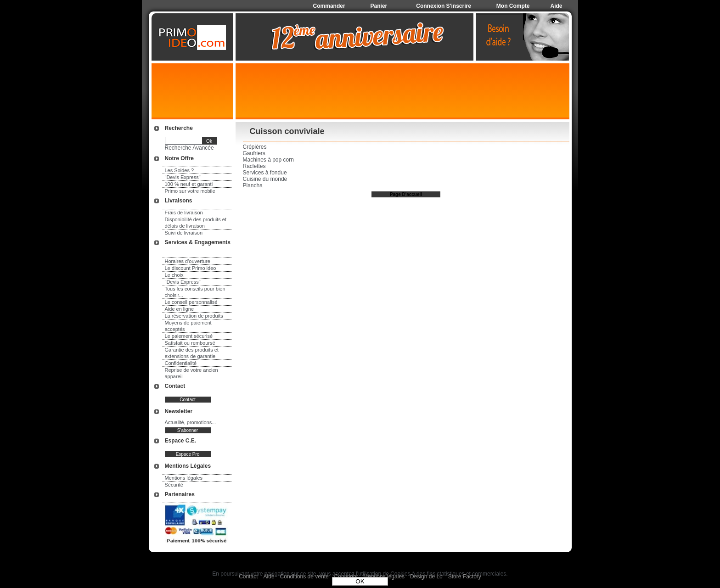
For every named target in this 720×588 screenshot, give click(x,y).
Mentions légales (184, 478)
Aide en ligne (180, 309)
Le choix (174, 275)
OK (360, 581)
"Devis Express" (183, 177)
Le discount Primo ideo (191, 268)
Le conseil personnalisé (191, 302)
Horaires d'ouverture (188, 261)
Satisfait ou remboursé (190, 343)
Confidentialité (181, 363)
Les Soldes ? (180, 170)
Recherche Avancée (189, 148)
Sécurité (174, 485)
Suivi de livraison (184, 233)
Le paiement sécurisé (189, 336)
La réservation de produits (194, 316)
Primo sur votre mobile (190, 191)
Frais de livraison (184, 213)
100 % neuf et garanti (189, 184)
